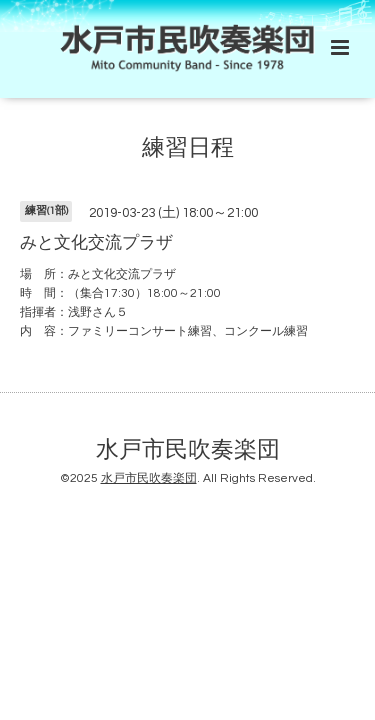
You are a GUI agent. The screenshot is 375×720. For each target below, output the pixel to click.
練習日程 (188, 148)
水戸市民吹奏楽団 (188, 450)
